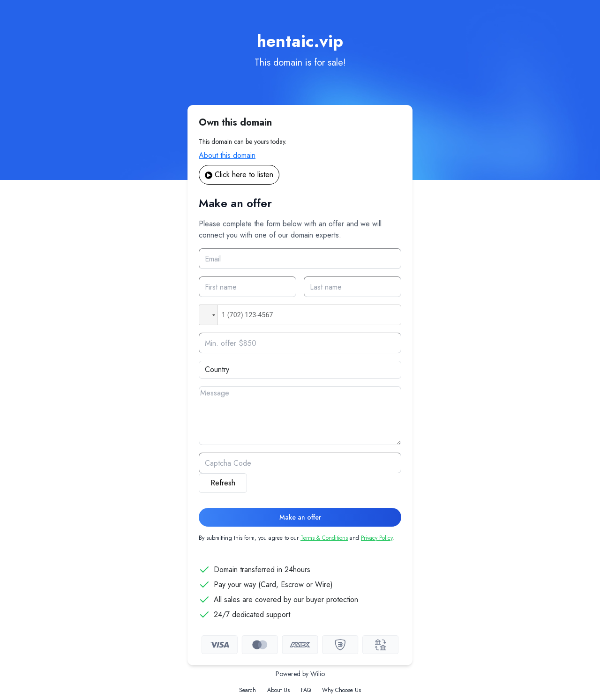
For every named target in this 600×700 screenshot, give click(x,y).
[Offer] (300, 343)
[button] (208, 315)
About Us (278, 690)
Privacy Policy (377, 538)
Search (247, 690)
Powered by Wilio (300, 674)
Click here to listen (239, 175)
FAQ (306, 690)
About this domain (227, 155)
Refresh (223, 483)
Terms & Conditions (324, 538)
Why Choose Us (341, 690)
